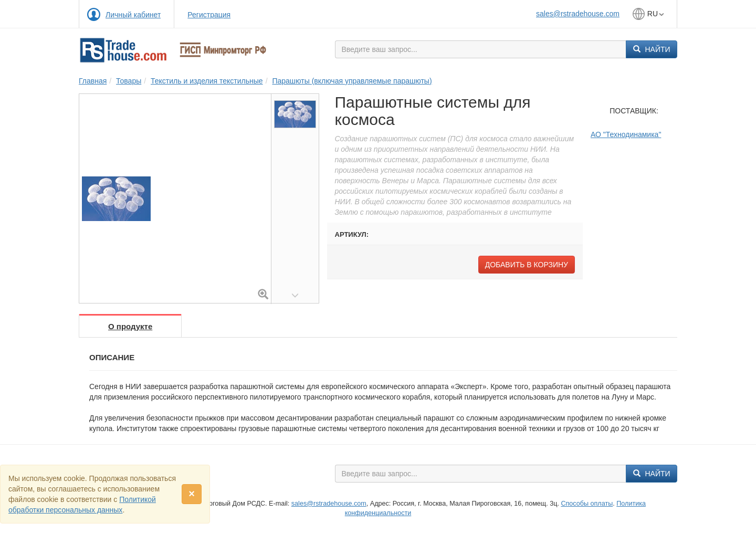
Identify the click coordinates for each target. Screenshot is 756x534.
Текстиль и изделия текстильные (207, 81)
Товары (129, 81)
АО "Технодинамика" (626, 134)
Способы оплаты (587, 504)
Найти (652, 49)
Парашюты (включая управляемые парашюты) (352, 81)
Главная (93, 81)
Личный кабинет (133, 15)
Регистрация (209, 15)
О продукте (130, 326)
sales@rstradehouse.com (578, 14)
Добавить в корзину (527, 265)
